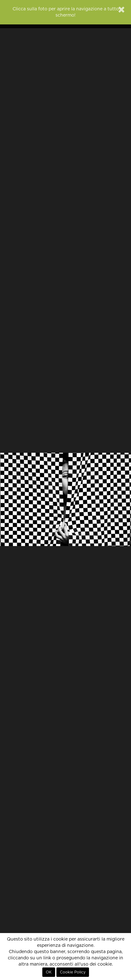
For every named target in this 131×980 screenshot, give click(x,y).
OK (49, 972)
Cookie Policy (73, 972)
